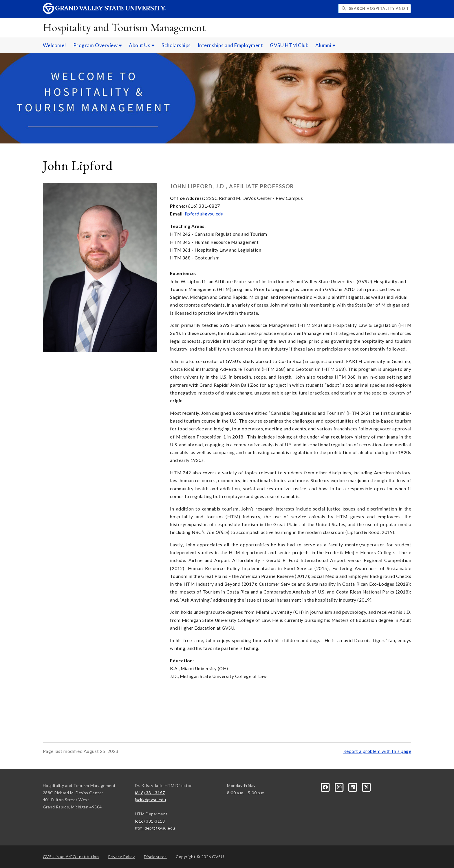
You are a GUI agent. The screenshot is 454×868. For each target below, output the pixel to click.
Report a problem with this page (377, 751)
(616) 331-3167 (150, 793)
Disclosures (155, 857)
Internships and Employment (230, 45)
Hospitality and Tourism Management (124, 27)
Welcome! (55, 45)
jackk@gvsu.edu (151, 800)
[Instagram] (339, 787)
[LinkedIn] (353, 787)
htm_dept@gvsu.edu (155, 828)
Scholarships (176, 45)
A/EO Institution (71, 857)
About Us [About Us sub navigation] (142, 45)
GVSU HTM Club (289, 45)
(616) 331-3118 (150, 821)
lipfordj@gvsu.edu (204, 214)
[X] (367, 787)
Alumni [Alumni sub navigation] (325, 45)
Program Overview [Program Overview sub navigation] (98, 45)
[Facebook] (326, 787)
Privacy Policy (121, 857)
